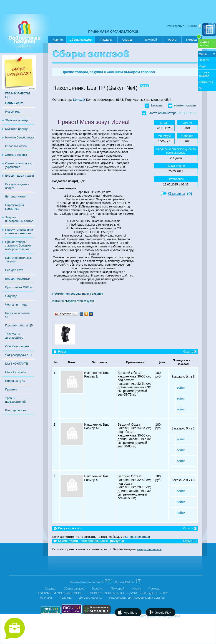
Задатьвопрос (205, 43)
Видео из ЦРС (15, 381)
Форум (172, 40)
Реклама (46, 598)
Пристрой (150, 40)
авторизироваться (137, 537)
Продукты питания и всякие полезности (19, 231)
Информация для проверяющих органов (137, 598)
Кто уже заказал (204, 74)
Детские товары (16, 155)
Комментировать (185, 105)
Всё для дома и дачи (20, 176)
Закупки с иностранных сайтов (19, 219)
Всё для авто (14, 270)
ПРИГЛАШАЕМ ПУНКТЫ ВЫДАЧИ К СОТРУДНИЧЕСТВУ (129, 593)
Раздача (98, 588)
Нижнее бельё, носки (20, 137)
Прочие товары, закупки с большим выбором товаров (18, 246)
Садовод (11, 296)
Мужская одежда (17, 129)
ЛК (201, 88)
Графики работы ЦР (19, 325)
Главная (57, 40)
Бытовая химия (16, 196)
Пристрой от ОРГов (19, 287)
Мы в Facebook (16, 372)
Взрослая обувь (16, 146)
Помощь (194, 39)
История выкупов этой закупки (73, 301)
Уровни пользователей (15, 400)
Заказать (156, 105)
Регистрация (176, 26)
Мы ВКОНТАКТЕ (17, 364)
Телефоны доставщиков (14, 336)
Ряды (202, 66)
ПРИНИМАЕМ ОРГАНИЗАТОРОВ (113, 32)
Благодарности (16, 410)
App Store (131, 613)
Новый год (12, 112)
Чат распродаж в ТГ (19, 355)
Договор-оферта (90, 598)
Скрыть (188, 352)
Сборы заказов (81, 41)
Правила (11, 389)
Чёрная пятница (16, 305)
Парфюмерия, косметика (15, 207)
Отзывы (128, 40)
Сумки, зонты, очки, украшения (19, 165)
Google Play (163, 613)
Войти (193, 26)
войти (181, 387)
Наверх (204, 60)
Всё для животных (18, 279)
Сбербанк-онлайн (17, 346)
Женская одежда (17, 120)
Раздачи (106, 40)
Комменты (206, 82)
